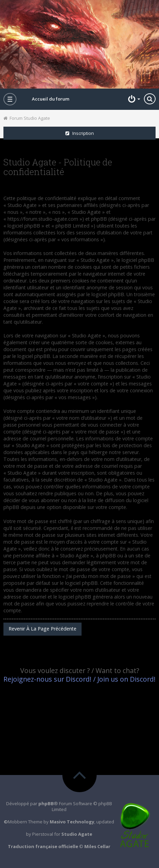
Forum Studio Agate (27, 118)
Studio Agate (77, 834)
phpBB (46, 803)
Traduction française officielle (43, 846)
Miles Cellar (97, 846)
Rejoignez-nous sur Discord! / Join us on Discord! (79, 679)
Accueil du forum (51, 99)
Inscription (80, 133)
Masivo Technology (72, 822)
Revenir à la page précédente (42, 629)
